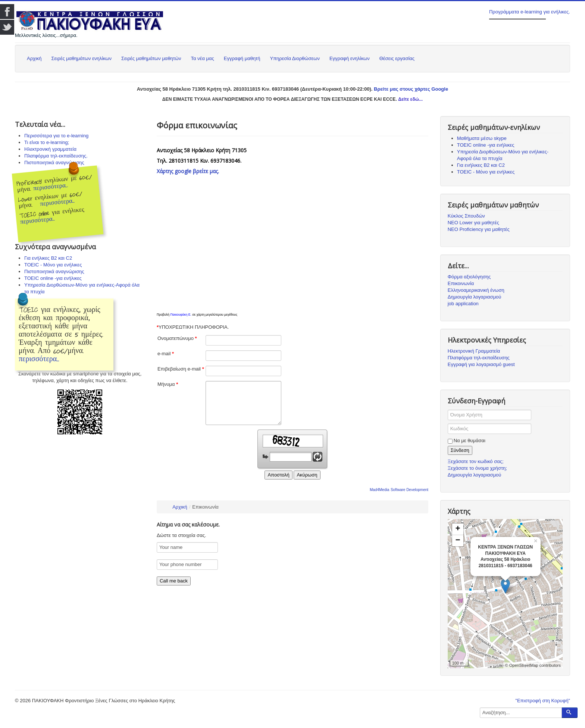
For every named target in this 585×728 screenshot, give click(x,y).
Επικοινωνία (461, 283)
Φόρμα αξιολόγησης (469, 277)
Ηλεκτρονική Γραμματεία (474, 351)
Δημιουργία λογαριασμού (475, 297)
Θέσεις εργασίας (397, 58)
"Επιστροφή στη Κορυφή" (543, 701)
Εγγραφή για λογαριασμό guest (481, 364)
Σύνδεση (460, 450)
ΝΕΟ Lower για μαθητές (473, 223)
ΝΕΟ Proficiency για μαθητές (479, 229)
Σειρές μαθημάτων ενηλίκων (82, 58)
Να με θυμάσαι (470, 440)
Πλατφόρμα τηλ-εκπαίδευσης (479, 358)
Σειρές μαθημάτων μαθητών (151, 58)
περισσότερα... (51, 187)
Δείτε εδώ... (410, 99)
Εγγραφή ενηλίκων (350, 58)
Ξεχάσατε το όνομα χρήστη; (477, 468)
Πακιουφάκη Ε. (181, 315)
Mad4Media (379, 490)
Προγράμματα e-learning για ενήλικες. (530, 12)
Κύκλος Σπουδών (466, 216)
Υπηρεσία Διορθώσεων (295, 58)
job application (463, 304)
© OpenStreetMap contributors (533, 665)
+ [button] (458, 529)
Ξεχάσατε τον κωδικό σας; (476, 461)
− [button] (458, 541)
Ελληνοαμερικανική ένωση (476, 290)
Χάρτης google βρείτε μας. (188, 171)
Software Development (409, 490)
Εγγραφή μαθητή (242, 58)
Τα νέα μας (202, 58)
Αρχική (34, 58)
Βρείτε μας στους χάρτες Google (411, 89)
